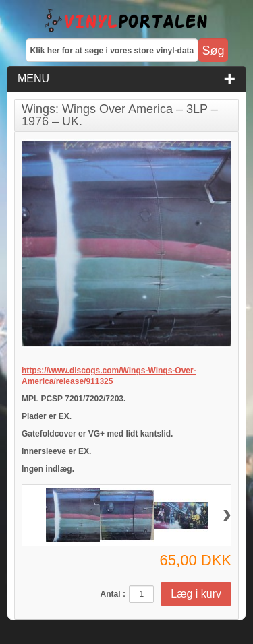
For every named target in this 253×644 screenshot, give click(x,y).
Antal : (113, 594)
